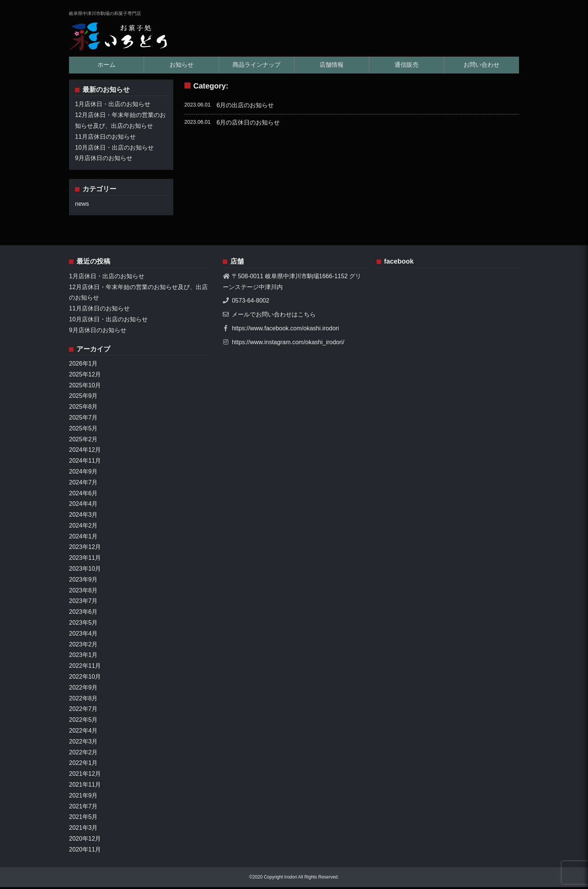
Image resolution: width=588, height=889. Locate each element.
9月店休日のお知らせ (104, 160)
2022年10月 (85, 678)
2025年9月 (83, 398)
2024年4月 (83, 506)
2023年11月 (85, 560)
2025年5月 (83, 430)
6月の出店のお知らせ (245, 107)
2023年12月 (85, 549)
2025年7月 (83, 419)
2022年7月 (83, 711)
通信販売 (406, 67)
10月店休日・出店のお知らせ (114, 149)
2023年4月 (83, 635)
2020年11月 (85, 851)
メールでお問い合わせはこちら (274, 316)
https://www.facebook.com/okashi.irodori (285, 330)
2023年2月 (83, 646)
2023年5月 (83, 624)
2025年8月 (83, 409)
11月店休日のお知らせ (105, 139)
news (82, 206)
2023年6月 (83, 614)
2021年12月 (85, 776)
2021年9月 (83, 797)
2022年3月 (83, 743)
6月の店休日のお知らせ (248, 124)
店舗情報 (331, 67)
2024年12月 (85, 452)
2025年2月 (83, 441)
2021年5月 (83, 819)
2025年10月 (85, 387)
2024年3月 (83, 516)
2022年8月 (83, 700)
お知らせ (181, 67)
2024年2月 (83, 527)
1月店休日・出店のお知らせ (113, 106)
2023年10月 (85, 570)
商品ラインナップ (256, 67)
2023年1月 (83, 657)
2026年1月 (83, 365)
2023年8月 (83, 592)
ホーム (106, 67)
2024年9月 (83, 473)
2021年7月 (83, 808)
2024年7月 (83, 484)
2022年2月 (83, 754)
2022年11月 (85, 668)
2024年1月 (83, 538)
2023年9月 (83, 581)
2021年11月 (85, 786)
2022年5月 (83, 722)
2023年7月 (83, 603)
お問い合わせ (481, 67)
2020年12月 (85, 840)
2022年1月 (83, 765)
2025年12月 (85, 376)
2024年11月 (85, 462)
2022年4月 (83, 732)
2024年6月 (83, 495)
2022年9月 (83, 689)
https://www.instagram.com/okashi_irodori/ (288, 344)
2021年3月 (83, 830)
